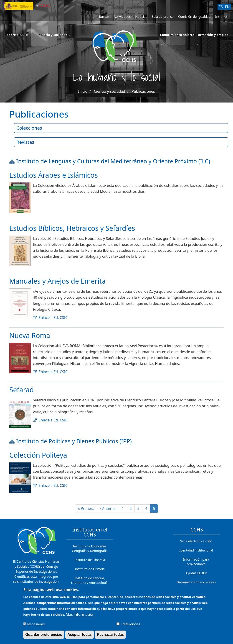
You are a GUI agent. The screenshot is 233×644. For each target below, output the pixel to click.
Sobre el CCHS (19, 35)
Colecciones (29, 128)
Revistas (25, 142)
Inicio (83, 91)
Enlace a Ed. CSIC (53, 318)
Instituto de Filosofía (90, 560)
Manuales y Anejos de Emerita (57, 281)
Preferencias (130, 626)
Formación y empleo (212, 35)
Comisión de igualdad (194, 17)
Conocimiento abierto (177, 35)
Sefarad (22, 390)
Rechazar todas (110, 636)
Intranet (221, 17)
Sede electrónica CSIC (196, 541)
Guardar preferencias (44, 636)
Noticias (141, 17)
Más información (80, 616)
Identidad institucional (196, 550)
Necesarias (36, 626)
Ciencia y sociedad (54, 35)
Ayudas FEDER (196, 573)
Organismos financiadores (196, 582)
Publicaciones (143, 91)
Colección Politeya (38, 455)
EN (227, 7)
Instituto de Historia (90, 569)
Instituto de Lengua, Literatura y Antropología (90, 580)
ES (221, 7)
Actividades (122, 17)
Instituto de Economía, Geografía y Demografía (90, 548)
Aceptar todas (80, 636)
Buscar (104, 17)
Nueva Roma (30, 335)
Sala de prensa (163, 17)
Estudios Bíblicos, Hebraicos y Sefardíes (72, 228)
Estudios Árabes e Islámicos (54, 175)
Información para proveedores (196, 562)
